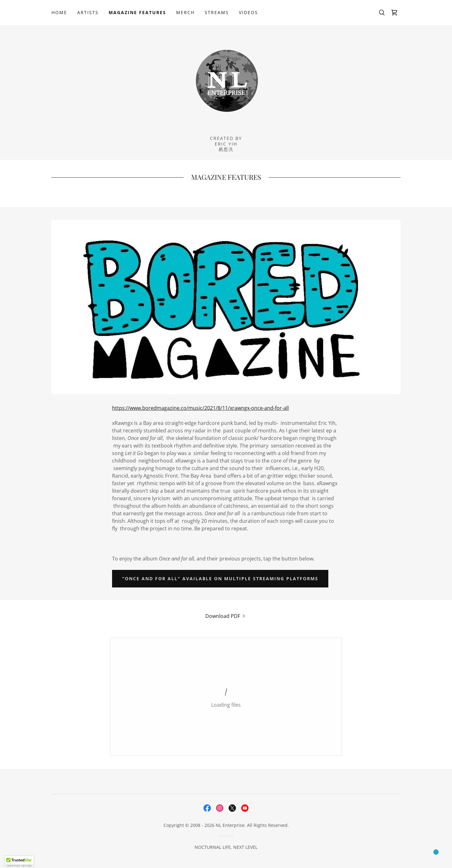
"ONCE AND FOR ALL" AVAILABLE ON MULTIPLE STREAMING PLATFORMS (220, 579)
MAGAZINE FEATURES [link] (137, 12)
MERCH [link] (185, 12)
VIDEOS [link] (248, 12)
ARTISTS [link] (88, 12)
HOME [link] (59, 12)
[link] (394, 13)
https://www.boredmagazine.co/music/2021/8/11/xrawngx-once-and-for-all (200, 408)
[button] (19, 862)
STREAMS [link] (217, 12)
